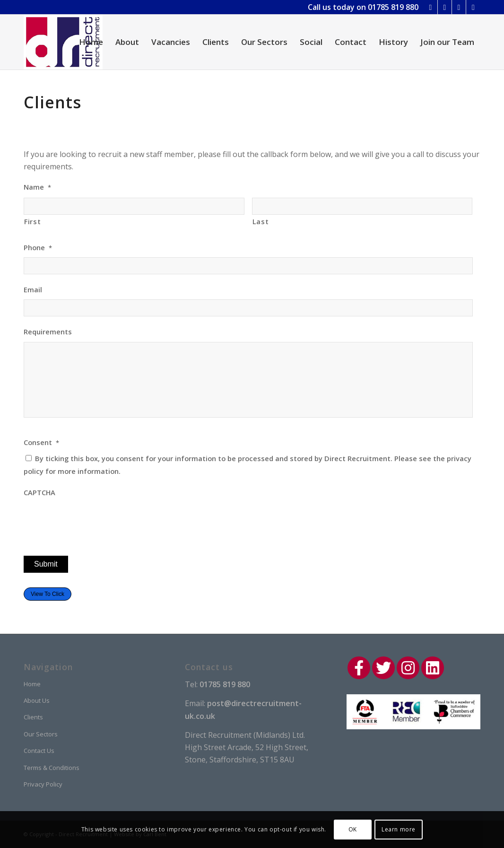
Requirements (48, 332)
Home (32, 684)
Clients (33, 717)
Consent (41, 442)
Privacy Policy (43, 784)
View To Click (48, 594)
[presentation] (96, 521)
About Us (37, 700)
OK (353, 829)
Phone (38, 248)
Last (261, 221)
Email (33, 290)
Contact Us (39, 751)
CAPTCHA (39, 493)
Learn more (399, 829)
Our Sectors (41, 734)
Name (37, 187)
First (32, 221)
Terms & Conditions (52, 768)
